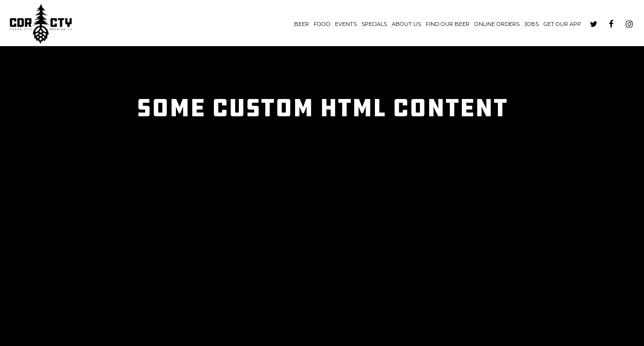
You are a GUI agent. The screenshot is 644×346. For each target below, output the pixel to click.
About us (406, 24)
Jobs (532, 24)
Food (322, 24)
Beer (302, 24)
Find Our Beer (448, 24)
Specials (374, 24)
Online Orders (497, 24)
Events (346, 24)
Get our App (562, 24)
